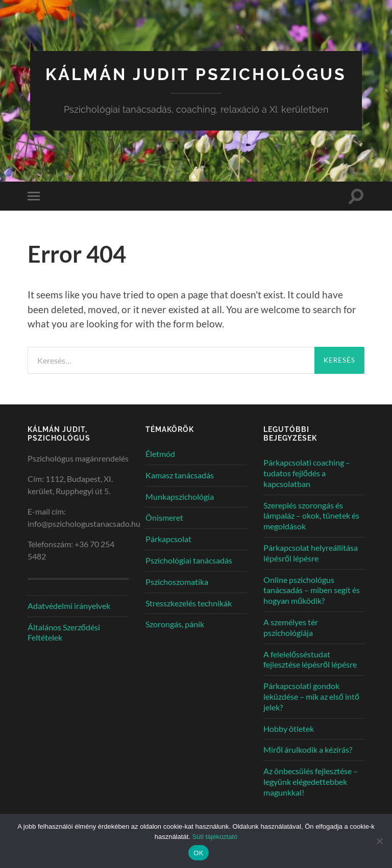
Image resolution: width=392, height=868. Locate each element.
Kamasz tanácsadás (180, 475)
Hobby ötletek (289, 729)
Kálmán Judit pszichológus (196, 74)
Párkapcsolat (168, 539)
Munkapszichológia (180, 496)
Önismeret (164, 517)
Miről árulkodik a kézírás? (308, 749)
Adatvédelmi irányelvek (69, 606)
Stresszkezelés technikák (189, 603)
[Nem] (379, 841)
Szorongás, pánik (175, 624)
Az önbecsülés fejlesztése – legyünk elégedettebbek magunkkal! (311, 782)
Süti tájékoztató (215, 837)
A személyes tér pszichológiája (291, 627)
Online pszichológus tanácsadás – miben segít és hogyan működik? (312, 590)
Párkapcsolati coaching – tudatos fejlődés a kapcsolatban (307, 473)
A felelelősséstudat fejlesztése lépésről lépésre (310, 659)
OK (198, 853)
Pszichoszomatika (177, 582)
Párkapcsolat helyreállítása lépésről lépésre (311, 553)
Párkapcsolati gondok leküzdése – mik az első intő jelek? (311, 696)
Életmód (160, 454)
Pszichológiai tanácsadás (189, 560)
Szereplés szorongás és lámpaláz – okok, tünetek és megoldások (311, 516)
